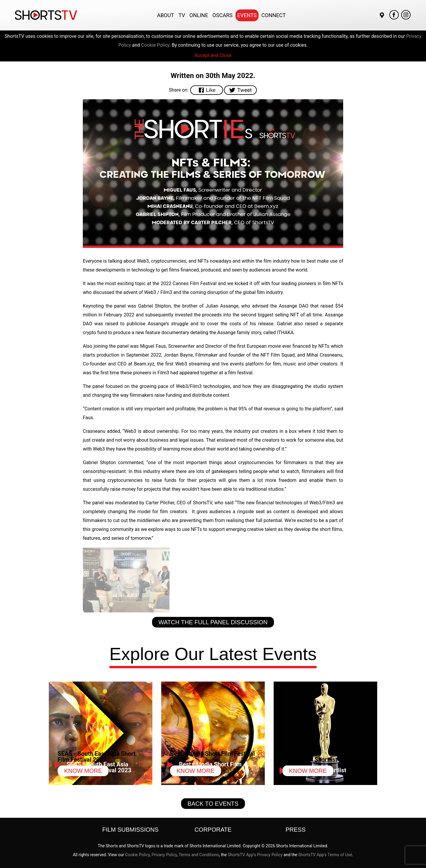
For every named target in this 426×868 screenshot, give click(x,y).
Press (296, 830)
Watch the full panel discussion (213, 622)
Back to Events (213, 804)
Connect (274, 15)
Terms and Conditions (199, 855)
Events (247, 15)
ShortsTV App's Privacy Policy (255, 855)
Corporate (213, 830)
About (166, 15)
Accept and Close (213, 55)
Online (199, 15)
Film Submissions (130, 830)
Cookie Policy (155, 45)
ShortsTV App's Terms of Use (325, 855)
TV (182, 15)
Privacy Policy (164, 855)
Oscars (222, 15)
